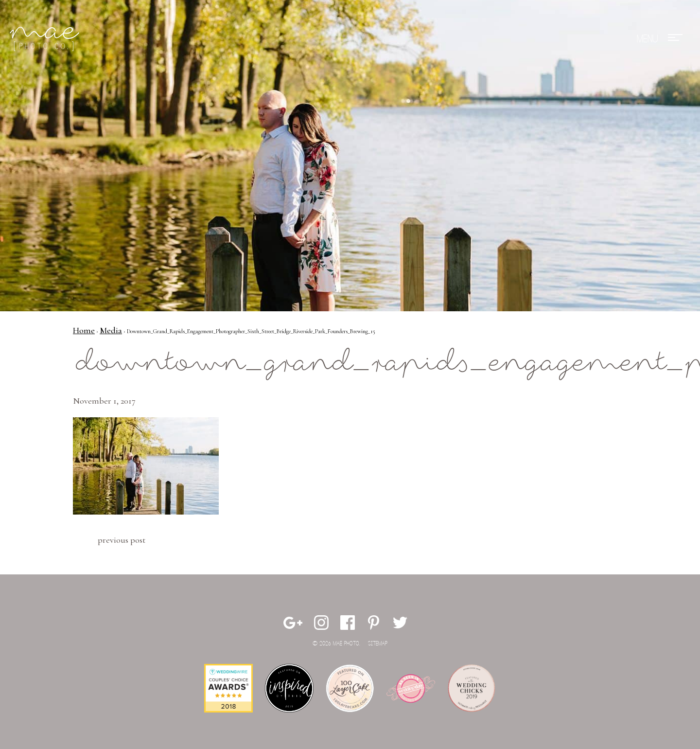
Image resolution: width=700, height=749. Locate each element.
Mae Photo (46, 39)
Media (111, 330)
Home (84, 330)
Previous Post (122, 540)
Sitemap (378, 644)
